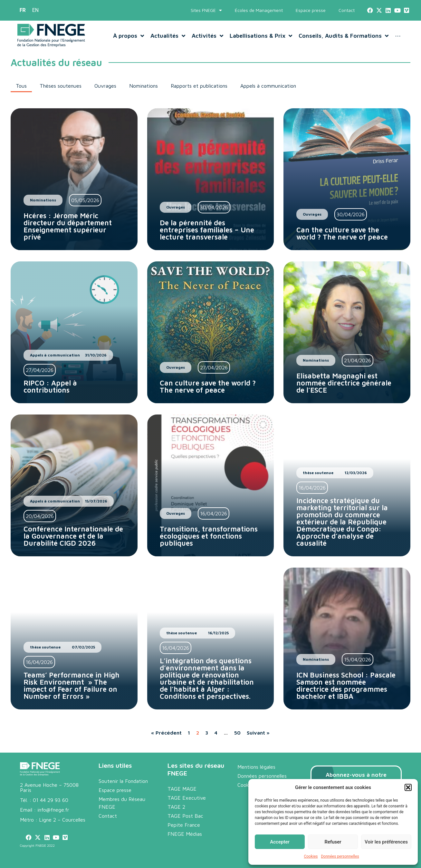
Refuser (333, 842)
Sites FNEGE (206, 10)
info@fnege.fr (53, 810)
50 (237, 733)
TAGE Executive (187, 798)
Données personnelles (340, 856)
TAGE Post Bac (185, 816)
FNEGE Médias (185, 834)
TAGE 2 (176, 807)
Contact (347, 10)
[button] (408, 787)
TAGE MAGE (182, 789)
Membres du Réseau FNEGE (122, 803)
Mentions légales (256, 767)
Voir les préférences (386, 842)
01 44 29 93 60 (51, 800)
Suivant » (258, 733)
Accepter (280, 842)
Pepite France (184, 825)
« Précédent (166, 733)
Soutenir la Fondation (123, 781)
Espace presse (311, 10)
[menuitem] (23, 10)
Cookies (311, 856)
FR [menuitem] (23, 10)
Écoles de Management (259, 10)
